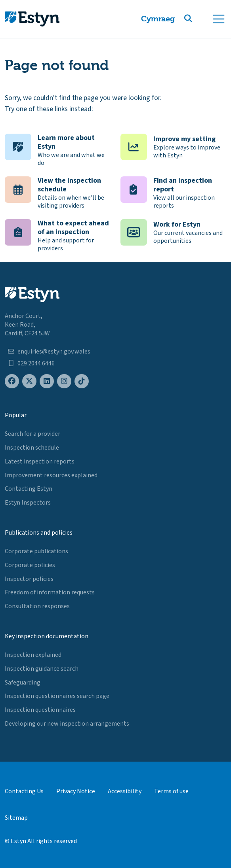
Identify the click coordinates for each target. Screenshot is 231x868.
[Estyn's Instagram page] (64, 381)
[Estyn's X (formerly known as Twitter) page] (29, 381)
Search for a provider (32, 434)
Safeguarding (23, 683)
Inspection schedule (32, 448)
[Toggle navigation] (219, 19)
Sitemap (16, 818)
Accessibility (125, 791)
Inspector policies (29, 579)
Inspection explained (33, 655)
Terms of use (171, 791)
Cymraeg (158, 19)
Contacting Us (24, 791)
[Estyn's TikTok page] (82, 381)
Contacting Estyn (29, 489)
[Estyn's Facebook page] (12, 381)
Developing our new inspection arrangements (67, 724)
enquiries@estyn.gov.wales (54, 352)
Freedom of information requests (50, 592)
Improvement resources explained (51, 475)
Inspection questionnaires (40, 710)
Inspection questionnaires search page (57, 696)
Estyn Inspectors (28, 503)
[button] (198, 19)
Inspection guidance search (42, 669)
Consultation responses (37, 606)
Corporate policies (30, 565)
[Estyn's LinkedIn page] (47, 381)
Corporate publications (36, 551)
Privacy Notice (76, 791)
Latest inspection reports (40, 461)
